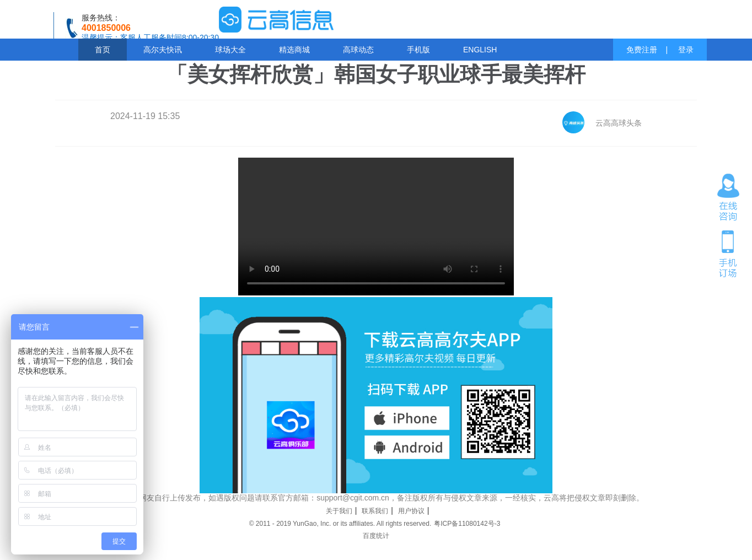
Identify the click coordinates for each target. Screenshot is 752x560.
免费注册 (642, 50)
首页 (103, 50)
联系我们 (375, 511)
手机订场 (728, 253)
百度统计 (376, 536)
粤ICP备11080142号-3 (467, 524)
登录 (686, 50)
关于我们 (339, 511)
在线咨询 (728, 197)
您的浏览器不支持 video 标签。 (376, 227)
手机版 (418, 50)
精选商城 (294, 50)
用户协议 (411, 511)
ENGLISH (480, 50)
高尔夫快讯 (163, 50)
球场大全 (230, 50)
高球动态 (358, 50)
